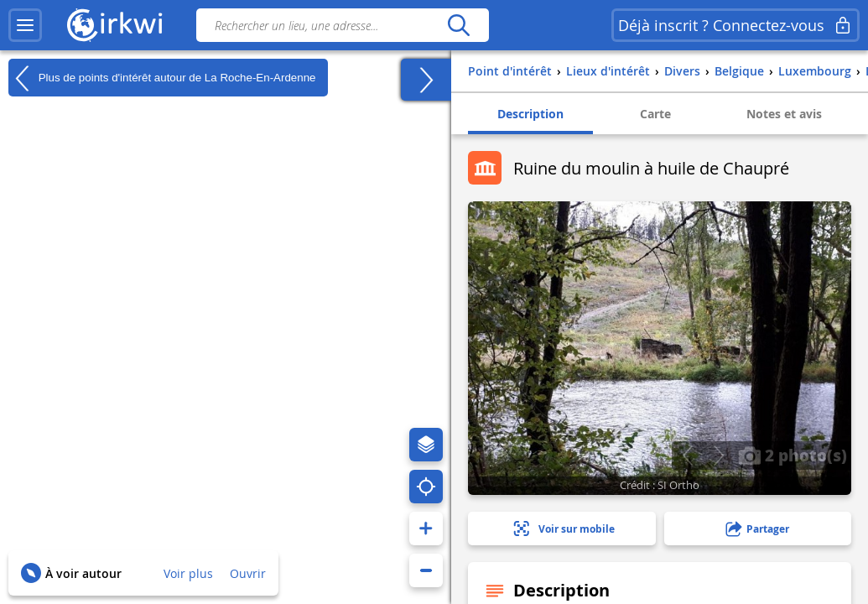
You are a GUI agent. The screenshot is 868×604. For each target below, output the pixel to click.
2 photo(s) (793, 455)
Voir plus (188, 573)
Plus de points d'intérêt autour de (162, 78)
